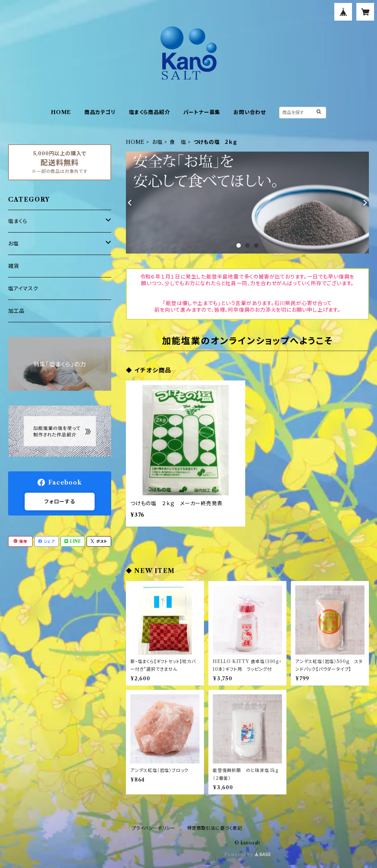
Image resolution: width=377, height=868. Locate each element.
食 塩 (178, 142)
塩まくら (18, 221)
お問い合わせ (250, 112)
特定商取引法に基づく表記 (215, 828)
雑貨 (14, 266)
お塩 (157, 142)
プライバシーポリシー (154, 828)
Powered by (248, 855)
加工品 (16, 311)
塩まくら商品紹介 (149, 112)
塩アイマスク (23, 288)
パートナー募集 (202, 112)
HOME (61, 112)
